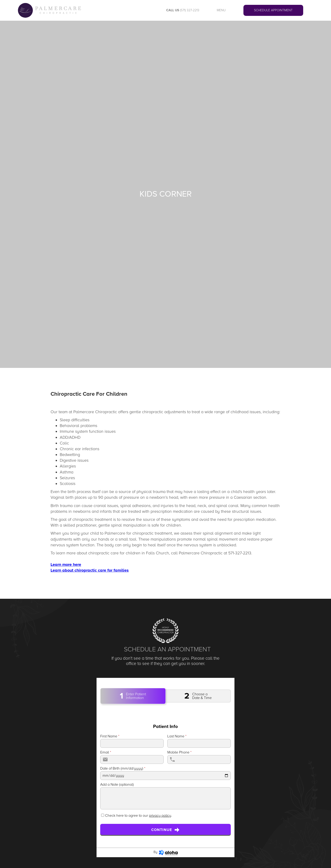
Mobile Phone (179, 752)
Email (106, 752)
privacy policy (160, 816)
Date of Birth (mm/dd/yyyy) (123, 768)
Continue (166, 830)
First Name (110, 736)
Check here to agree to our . (139, 816)
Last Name (177, 736)
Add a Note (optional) (117, 785)
